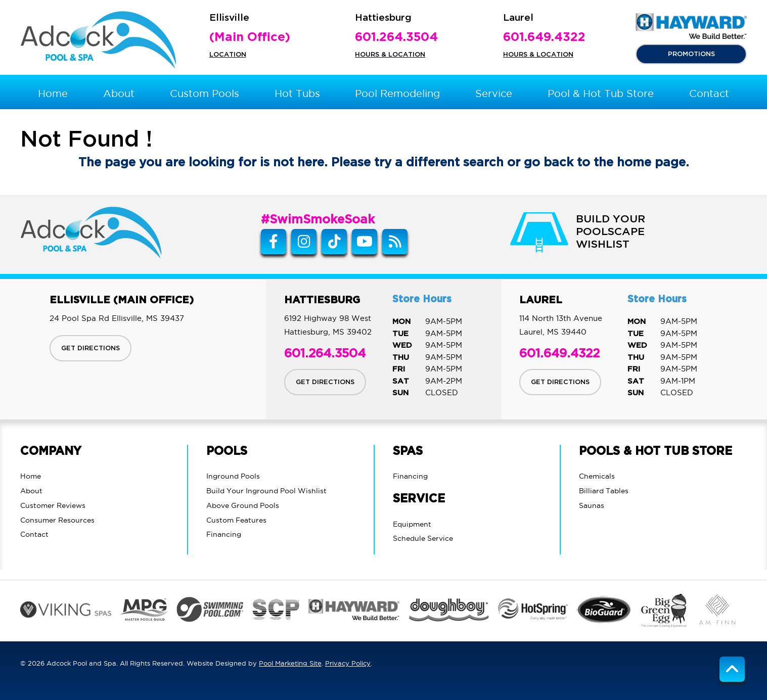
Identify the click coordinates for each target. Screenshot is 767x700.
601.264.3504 (396, 37)
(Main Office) (250, 37)
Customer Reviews (53, 505)
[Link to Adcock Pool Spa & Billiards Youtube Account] (365, 242)
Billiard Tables (604, 491)
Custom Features (236, 520)
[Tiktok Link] (334, 242)
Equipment (412, 524)
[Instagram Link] (304, 242)
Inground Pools (233, 476)
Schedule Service (423, 538)
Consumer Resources (57, 520)
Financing (224, 534)
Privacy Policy (348, 663)
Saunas (592, 505)
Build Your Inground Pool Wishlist (266, 491)
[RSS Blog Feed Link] (395, 242)
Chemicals (597, 476)
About (31, 491)
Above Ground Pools (243, 505)
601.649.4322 (544, 37)
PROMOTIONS (691, 54)
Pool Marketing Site (290, 663)
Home (31, 476)
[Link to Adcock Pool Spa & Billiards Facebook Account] (274, 242)
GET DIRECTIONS (91, 348)
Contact (34, 534)
